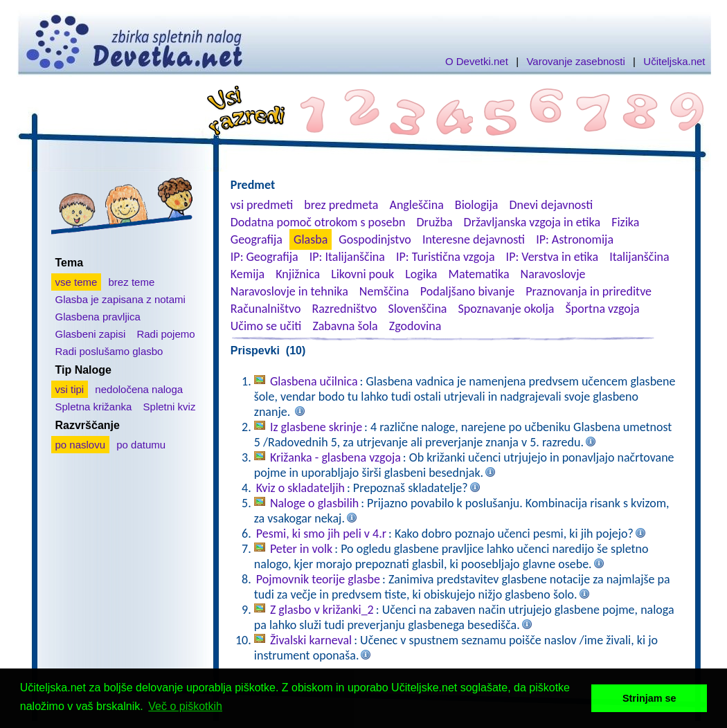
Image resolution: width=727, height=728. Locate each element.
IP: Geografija (264, 257)
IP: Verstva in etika (552, 257)
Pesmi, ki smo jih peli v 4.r (321, 534)
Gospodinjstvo (375, 239)
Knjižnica (298, 274)
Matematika (479, 274)
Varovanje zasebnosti (575, 61)
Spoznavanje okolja (506, 309)
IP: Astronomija (575, 239)
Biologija (477, 205)
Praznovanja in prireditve (589, 291)
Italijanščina (639, 257)
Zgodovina (415, 326)
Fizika (625, 222)
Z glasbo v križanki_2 (322, 610)
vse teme (77, 282)
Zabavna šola (345, 326)
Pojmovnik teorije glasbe (318, 579)
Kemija (248, 274)
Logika (421, 274)
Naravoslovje (553, 274)
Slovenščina (417, 309)
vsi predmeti (262, 205)
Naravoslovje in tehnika (289, 291)
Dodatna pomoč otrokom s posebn (318, 222)
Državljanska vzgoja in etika (532, 222)
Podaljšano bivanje (467, 291)
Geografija (257, 239)
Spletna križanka (94, 407)
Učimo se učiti (266, 326)
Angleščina (416, 205)
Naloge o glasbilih (314, 503)
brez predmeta (341, 205)
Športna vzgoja (602, 309)
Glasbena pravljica (98, 317)
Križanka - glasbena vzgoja (335, 457)
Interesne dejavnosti (474, 239)
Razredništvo (344, 309)
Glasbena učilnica (314, 381)
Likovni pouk (362, 274)
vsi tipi (70, 389)
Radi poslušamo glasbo (109, 351)
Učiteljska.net (674, 61)
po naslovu (81, 445)
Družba (435, 222)
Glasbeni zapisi (91, 334)
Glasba (311, 239)
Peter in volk (301, 549)
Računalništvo (266, 309)
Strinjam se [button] (649, 698)
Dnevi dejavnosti (551, 205)
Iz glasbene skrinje (316, 427)
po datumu (141, 445)
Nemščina (384, 291)
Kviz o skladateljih (300, 488)
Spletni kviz (170, 407)
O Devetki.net (477, 61)
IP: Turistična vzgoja (446, 257)
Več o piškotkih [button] (185, 706)
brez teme (132, 282)
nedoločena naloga (139, 389)
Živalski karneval (311, 640)
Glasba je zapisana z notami (120, 299)
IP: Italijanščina (347, 257)
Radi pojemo (165, 334)
